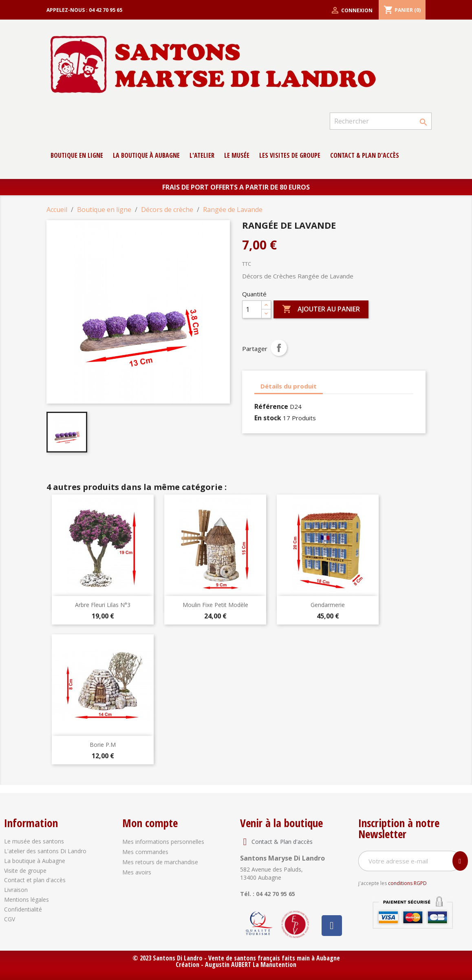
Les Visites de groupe (290, 155)
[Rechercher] (381, 121)
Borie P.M (103, 745)
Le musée (237, 155)
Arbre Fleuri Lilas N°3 (103, 605)
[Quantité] (252, 309)
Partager (279, 348)
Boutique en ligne (77, 155)
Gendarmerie (328, 605)
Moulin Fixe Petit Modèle (215, 605)
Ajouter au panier (321, 309)
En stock (268, 418)
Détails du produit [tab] (289, 386)
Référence (271, 406)
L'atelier (202, 155)
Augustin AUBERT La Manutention (251, 965)
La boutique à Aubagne (146, 155)
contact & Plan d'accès (365, 155)
